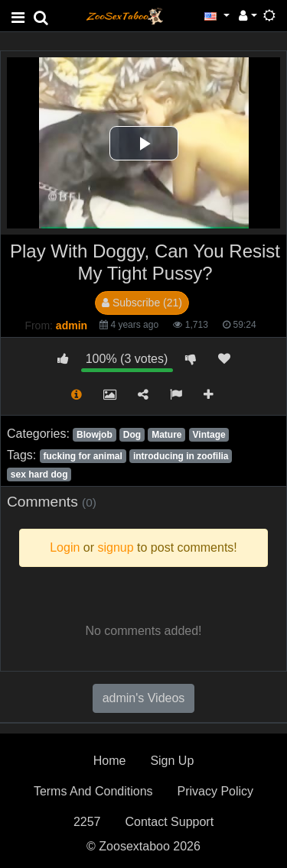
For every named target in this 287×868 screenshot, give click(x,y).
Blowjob (95, 435)
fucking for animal (82, 456)
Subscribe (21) (142, 303)
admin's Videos (144, 698)
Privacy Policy (216, 791)
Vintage (209, 435)
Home (110, 761)
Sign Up (172, 761)
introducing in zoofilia (181, 456)
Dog (132, 435)
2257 (87, 822)
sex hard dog (39, 474)
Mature (166, 435)
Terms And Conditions (93, 791)
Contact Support (169, 822)
